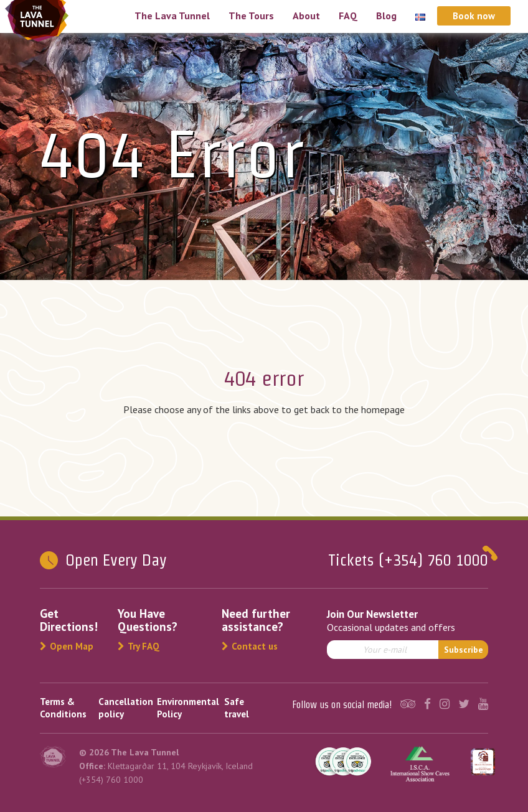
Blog (386, 16)
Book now (474, 16)
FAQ (348, 16)
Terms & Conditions (63, 708)
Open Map (67, 646)
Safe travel (237, 708)
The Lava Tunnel (172, 16)
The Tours (251, 16)
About (306, 16)
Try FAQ (139, 646)
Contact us (250, 646)
